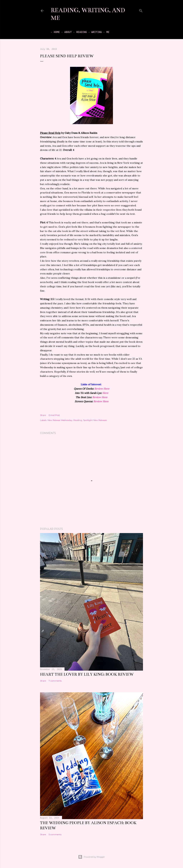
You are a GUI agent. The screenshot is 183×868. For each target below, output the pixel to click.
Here (105, 393)
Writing (94, 32)
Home (54, 32)
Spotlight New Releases (95, 420)
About (65, 32)
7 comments (55, 681)
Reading (79, 32)
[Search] (141, 10)
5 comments (55, 834)
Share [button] (43, 415)
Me (105, 32)
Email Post (54, 415)
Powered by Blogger (91, 857)
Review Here (102, 389)
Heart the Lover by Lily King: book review (87, 674)
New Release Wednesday (60, 420)
